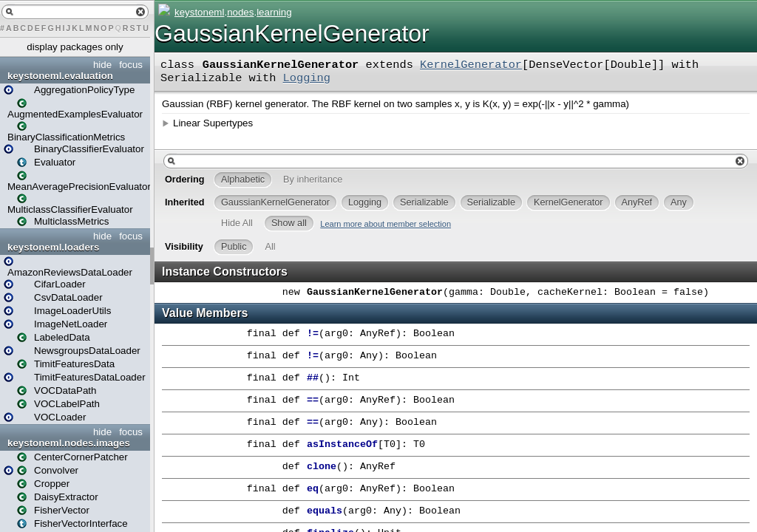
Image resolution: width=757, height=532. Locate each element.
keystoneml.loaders (53, 247)
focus (131, 65)
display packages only (75, 47)
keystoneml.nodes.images (69, 443)
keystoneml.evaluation (60, 76)
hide (102, 65)
